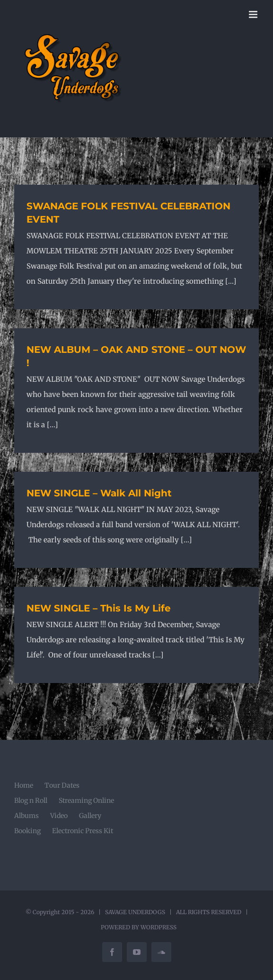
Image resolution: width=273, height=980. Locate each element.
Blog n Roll (31, 800)
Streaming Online (86, 800)
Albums (26, 816)
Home (24, 785)
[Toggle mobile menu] (254, 14)
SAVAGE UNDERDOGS (135, 912)
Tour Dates (62, 785)
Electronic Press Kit (83, 831)
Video (59, 816)
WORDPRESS (159, 927)
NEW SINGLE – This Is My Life (99, 608)
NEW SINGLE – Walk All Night (99, 493)
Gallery (90, 816)
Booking (27, 831)
